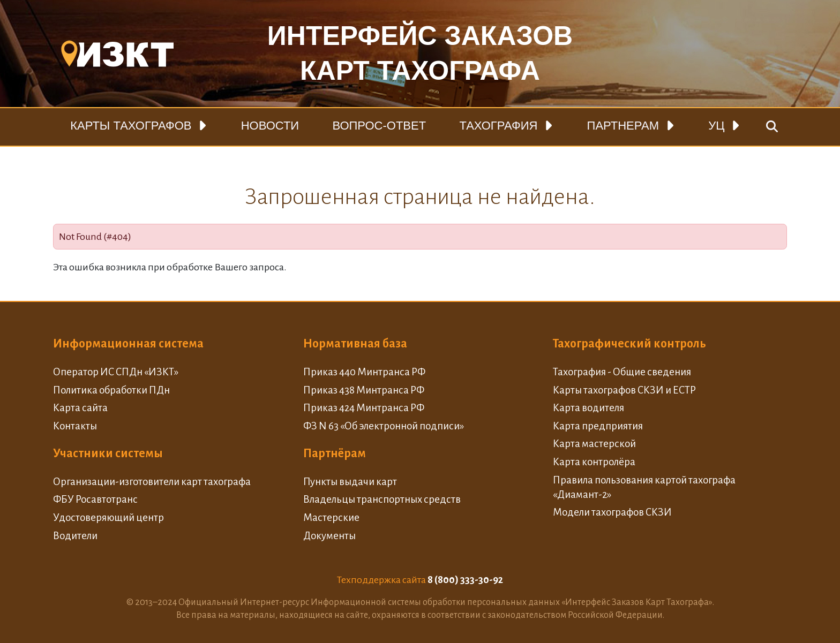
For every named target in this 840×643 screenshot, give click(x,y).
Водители (75, 536)
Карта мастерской (594, 444)
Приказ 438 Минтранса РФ (364, 390)
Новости (270, 126)
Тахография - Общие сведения (622, 372)
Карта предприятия (598, 426)
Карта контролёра (594, 462)
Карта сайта (80, 408)
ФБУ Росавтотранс (95, 499)
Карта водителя (588, 408)
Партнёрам (335, 453)
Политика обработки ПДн (111, 390)
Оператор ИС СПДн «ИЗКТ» (116, 372)
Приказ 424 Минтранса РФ (364, 408)
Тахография (498, 126)
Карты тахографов (131, 126)
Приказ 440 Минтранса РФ (364, 372)
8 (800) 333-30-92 (465, 580)
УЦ (716, 126)
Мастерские (331, 517)
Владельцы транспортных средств (382, 499)
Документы (329, 536)
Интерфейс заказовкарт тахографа (420, 53)
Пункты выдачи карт (350, 482)
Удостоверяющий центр (108, 517)
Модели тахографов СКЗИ (612, 512)
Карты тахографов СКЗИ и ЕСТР (624, 390)
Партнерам (623, 126)
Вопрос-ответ (379, 126)
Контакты (75, 426)
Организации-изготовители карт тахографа (152, 482)
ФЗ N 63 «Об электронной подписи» (384, 426)
